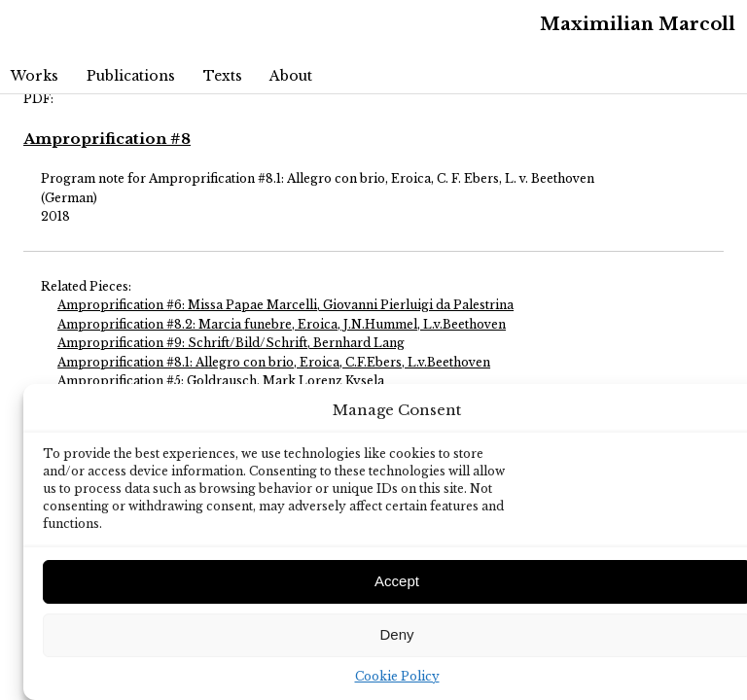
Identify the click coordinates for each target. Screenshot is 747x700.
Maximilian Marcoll (638, 24)
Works (35, 76)
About (291, 76)
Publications (131, 76)
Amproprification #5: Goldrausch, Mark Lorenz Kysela (221, 381)
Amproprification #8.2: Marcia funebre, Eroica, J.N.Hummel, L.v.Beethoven (282, 324)
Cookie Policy (397, 676)
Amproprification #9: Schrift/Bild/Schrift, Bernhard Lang (231, 343)
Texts (223, 76)
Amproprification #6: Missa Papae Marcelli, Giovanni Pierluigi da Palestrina (285, 305)
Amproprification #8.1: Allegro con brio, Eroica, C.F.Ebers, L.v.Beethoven (274, 362)
